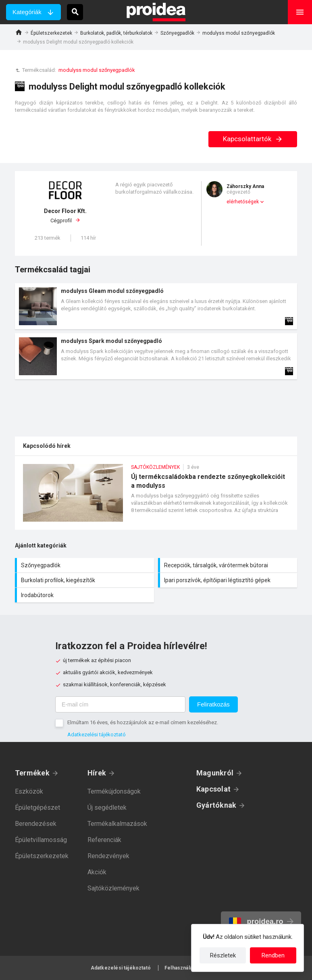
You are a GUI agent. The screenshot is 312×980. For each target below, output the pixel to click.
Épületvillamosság (41, 840)
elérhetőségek (243, 202)
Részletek (223, 955)
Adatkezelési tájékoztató (97, 734)
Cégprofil (65, 215)
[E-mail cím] (120, 704)
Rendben (273, 955)
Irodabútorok (85, 595)
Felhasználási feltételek (193, 968)
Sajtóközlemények (113, 888)
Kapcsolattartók (253, 139)
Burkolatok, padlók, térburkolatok (116, 33)
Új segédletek (107, 808)
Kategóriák (27, 12)
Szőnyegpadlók (177, 33)
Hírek (97, 773)
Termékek (32, 773)
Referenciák (104, 840)
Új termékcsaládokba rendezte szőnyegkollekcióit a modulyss (156, 497)
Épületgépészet (37, 808)
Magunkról (215, 773)
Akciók (97, 872)
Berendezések (36, 824)
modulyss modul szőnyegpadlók (239, 33)
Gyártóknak (216, 805)
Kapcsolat (213, 789)
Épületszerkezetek (51, 33)
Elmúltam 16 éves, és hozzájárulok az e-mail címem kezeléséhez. (143, 722)
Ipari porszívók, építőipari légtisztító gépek (229, 580)
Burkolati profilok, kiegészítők (85, 580)
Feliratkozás (213, 704)
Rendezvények (108, 856)
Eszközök (29, 791)
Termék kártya (156, 306)
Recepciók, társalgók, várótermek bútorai (229, 565)
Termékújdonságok (114, 791)
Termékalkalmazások (117, 824)
